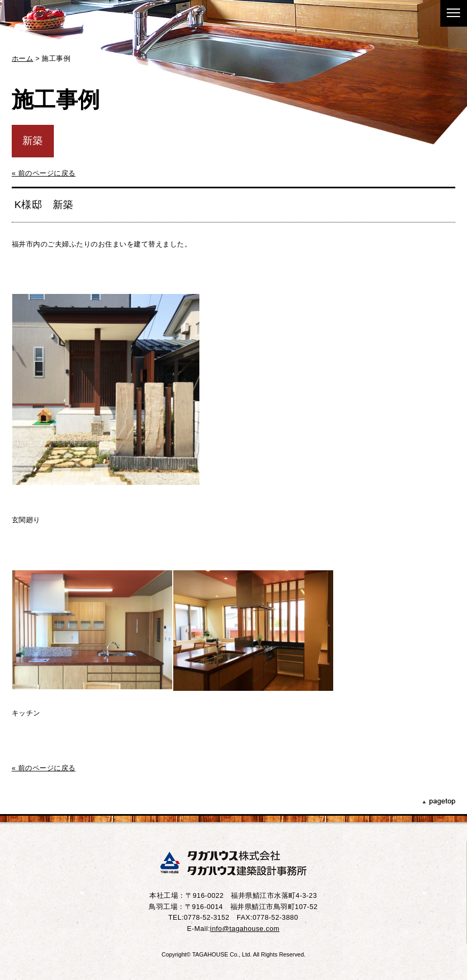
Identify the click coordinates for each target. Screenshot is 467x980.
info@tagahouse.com (245, 929)
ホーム (23, 58)
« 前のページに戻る (44, 173)
